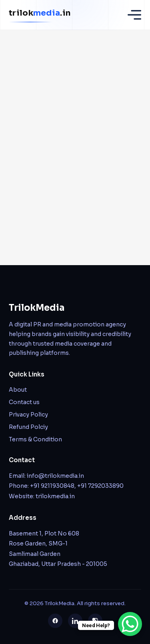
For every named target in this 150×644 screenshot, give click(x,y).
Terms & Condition (35, 439)
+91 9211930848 (52, 486)
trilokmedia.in (55, 496)
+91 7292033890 (100, 486)
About (18, 390)
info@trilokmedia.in (55, 476)
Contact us (24, 402)
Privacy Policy (28, 415)
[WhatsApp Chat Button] (130, 624)
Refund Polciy (28, 427)
